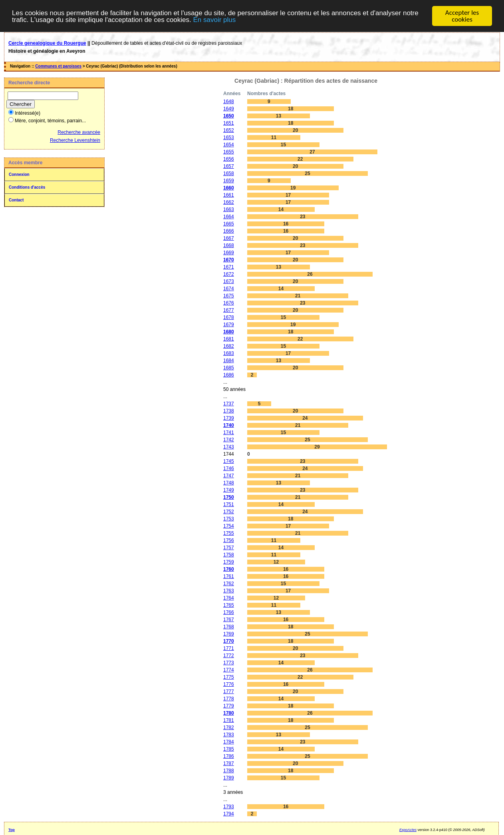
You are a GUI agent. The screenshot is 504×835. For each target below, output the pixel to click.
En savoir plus (214, 19)
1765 (229, 605)
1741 (229, 432)
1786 (229, 756)
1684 (229, 361)
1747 (229, 476)
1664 (229, 217)
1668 (229, 245)
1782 (229, 727)
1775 (229, 677)
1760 (229, 569)
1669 (229, 253)
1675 (229, 296)
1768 (229, 627)
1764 (229, 598)
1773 (229, 663)
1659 (229, 181)
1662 (229, 202)
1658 (229, 173)
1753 (229, 519)
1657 (229, 166)
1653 (229, 138)
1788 (229, 771)
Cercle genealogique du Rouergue (47, 43)
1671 (229, 267)
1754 (229, 526)
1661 (229, 195)
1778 (229, 699)
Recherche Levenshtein (75, 140)
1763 (229, 591)
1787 (229, 763)
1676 (229, 303)
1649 (229, 109)
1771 (229, 648)
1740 (229, 425)
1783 (229, 735)
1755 (229, 533)
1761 (229, 576)
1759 (229, 562)
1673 (229, 281)
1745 (229, 461)
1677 (229, 310)
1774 (229, 670)
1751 (229, 504)
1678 (229, 317)
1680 (229, 332)
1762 (229, 584)
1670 (229, 260)
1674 (229, 289)
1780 (229, 713)
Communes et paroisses (58, 66)
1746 (229, 468)
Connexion (19, 174)
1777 (229, 692)
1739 (229, 418)
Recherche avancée (79, 132)
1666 (229, 231)
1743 (229, 447)
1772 (229, 656)
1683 (229, 353)
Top (12, 830)
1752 (229, 512)
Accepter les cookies (462, 16)
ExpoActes (408, 830)
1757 (229, 548)
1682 (229, 346)
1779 (229, 706)
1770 (229, 641)
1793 (229, 807)
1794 (229, 814)
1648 (229, 102)
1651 (229, 123)
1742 (229, 440)
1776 (229, 684)
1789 (229, 778)
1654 (229, 145)
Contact (16, 200)
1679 (229, 325)
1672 (229, 274)
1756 (229, 540)
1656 (229, 159)
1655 (229, 152)
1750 (229, 497)
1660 (229, 188)
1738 (229, 411)
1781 (229, 720)
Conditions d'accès (27, 187)
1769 (229, 634)
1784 (229, 742)
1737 (229, 404)
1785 (229, 749)
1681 (229, 339)
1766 (229, 612)
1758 (229, 555)
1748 (229, 483)
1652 (229, 130)
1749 (229, 490)
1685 (229, 368)
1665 (229, 224)
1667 (229, 238)
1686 (229, 375)
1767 (229, 620)
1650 (229, 116)
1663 (229, 209)
